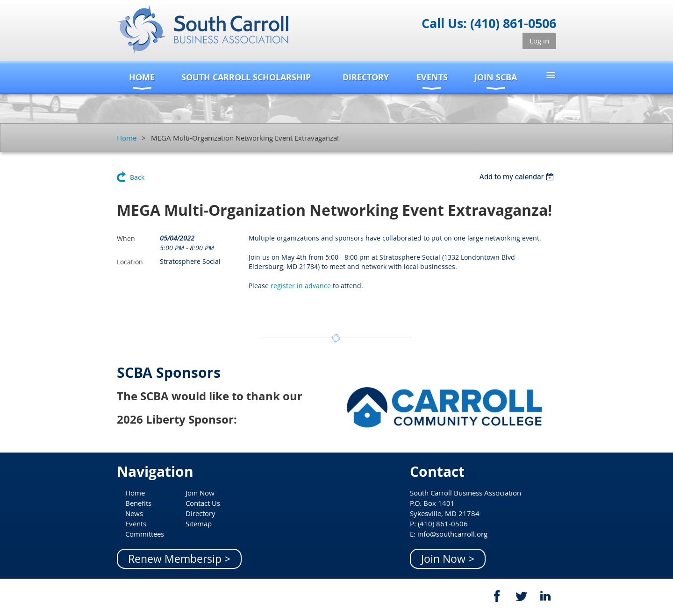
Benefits (138, 503)
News (134, 513)
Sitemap (199, 524)
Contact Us (203, 503)
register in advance (301, 286)
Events (136, 524)
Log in (539, 41)
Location (130, 262)
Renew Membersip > (179, 559)
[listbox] (518, 177)
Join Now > (448, 559)
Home (127, 138)
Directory (200, 513)
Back (137, 177)
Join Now (200, 493)
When (126, 238)
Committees (145, 534)
